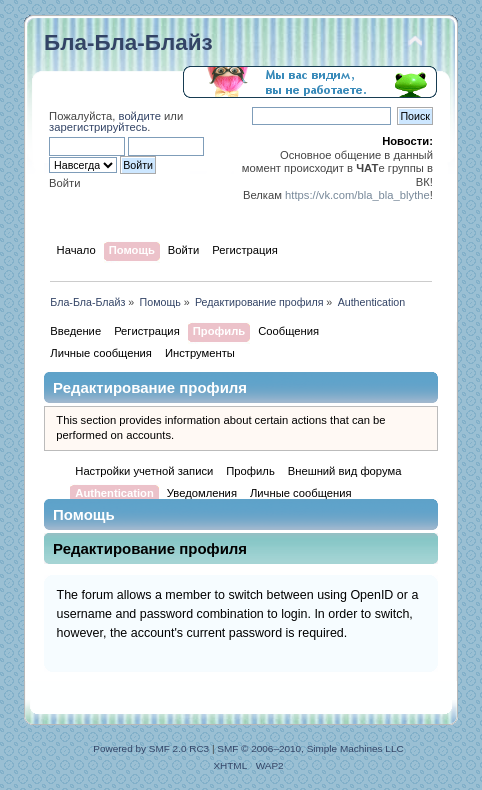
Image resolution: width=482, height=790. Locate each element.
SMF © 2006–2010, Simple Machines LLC (310, 748)
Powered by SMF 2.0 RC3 (151, 748)
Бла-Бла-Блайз (128, 42)
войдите (140, 116)
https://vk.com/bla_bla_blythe (357, 195)
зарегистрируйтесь (98, 127)
